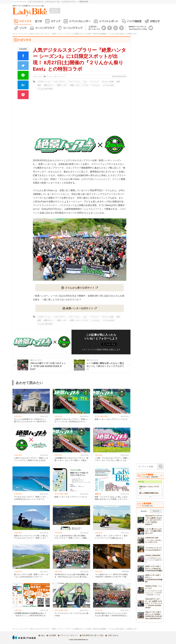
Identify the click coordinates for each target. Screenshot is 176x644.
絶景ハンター (62, 85)
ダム (85, 82)
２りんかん (96, 85)
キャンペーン (60, 76)
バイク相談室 (134, 21)
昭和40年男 (84, 2)
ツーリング (94, 82)
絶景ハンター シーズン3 (79, 85)
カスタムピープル (53, 2)
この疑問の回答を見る (150, 493)
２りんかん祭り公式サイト (80, 288)
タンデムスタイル (37, 2)
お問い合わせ (113, 635)
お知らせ (155, 21)
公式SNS (94, 28)
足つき (38, 21)
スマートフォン (75, 82)
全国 (118, 82)
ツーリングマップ (73, 28)
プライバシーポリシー (69, 635)
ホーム (15, 34)
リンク (23, 28)
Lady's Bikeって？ (55, 11)
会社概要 (53, 635)
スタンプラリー (60, 82)
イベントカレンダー (80, 21)
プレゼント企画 (107, 82)
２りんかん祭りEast (45, 89)
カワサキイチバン (70, 2)
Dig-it (43, 635)
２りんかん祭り (109, 85)
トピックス (25, 21)
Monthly (156, 511)
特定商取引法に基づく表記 (93, 635)
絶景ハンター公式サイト (80, 308)
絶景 (39, 85)
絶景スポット (49, 85)
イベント (50, 76)
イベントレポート (109, 21)
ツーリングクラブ (45, 28)
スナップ (55, 21)
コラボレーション (44, 82)
